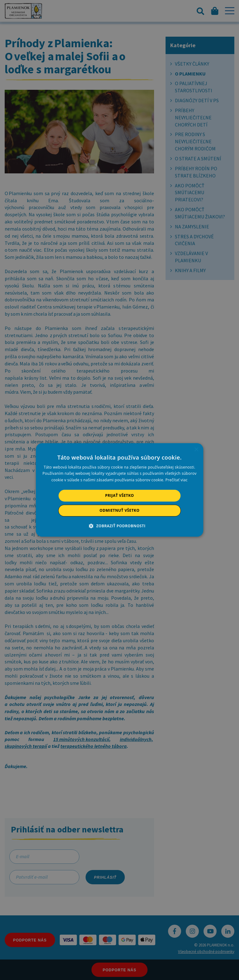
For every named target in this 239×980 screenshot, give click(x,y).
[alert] (119, 490)
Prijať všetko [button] (120, 495)
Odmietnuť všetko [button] (119, 511)
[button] (120, 526)
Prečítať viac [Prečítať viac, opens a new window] (177, 480)
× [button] (196, 450)
